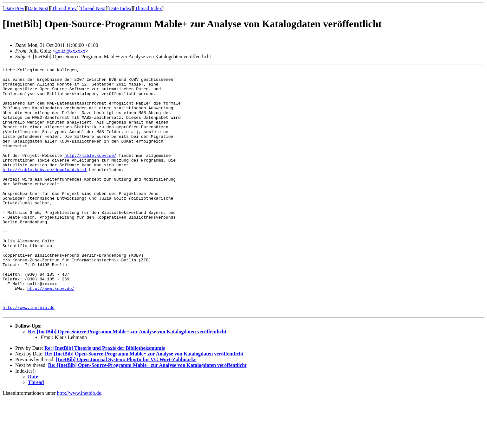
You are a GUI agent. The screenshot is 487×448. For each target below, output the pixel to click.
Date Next (38, 8)
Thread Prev (64, 8)
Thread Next (93, 8)
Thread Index (148, 8)
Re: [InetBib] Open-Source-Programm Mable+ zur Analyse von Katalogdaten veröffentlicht (127, 381)
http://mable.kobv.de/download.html (45, 190)
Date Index (120, 8)
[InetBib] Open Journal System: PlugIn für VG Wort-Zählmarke (126, 409)
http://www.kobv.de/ (51, 333)
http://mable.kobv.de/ (90, 173)
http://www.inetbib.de (29, 356)
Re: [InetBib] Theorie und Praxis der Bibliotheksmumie (105, 397)
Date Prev (14, 8)
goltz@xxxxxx (70, 51)
